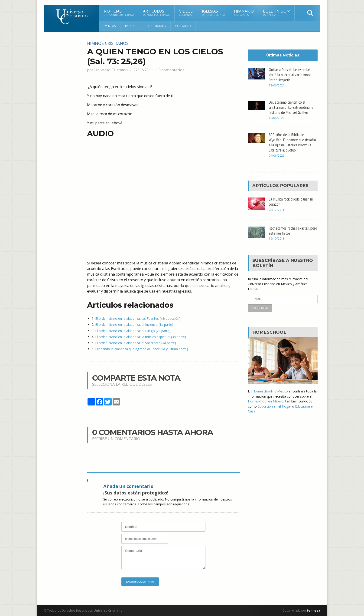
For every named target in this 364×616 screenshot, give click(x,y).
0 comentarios (173, 70)
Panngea (313, 610)
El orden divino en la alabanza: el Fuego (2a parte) (133, 331)
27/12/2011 (144, 70)
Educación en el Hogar (275, 406)
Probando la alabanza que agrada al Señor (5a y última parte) (141, 349)
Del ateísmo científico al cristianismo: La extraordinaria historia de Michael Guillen (291, 107)
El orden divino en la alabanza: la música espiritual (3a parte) (140, 337)
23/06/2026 (276, 85)
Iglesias (213, 13)
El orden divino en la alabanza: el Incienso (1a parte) (134, 324)
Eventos (110, 26)
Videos (186, 13)
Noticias (119, 13)
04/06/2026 (276, 155)
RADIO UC (132, 26)
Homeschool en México (266, 401)
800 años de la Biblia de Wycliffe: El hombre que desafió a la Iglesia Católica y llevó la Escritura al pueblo (292, 142)
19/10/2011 (276, 238)
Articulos (156, 13)
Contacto (183, 26)
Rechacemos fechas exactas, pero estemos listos (290, 230)
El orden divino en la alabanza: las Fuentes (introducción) (138, 318)
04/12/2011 (276, 209)
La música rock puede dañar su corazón (291, 201)
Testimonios (157, 26)
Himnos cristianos (108, 43)
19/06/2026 (276, 118)
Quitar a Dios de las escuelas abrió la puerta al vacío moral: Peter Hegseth (291, 75)
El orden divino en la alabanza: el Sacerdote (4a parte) (135, 343)
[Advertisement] (63, 111)
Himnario (244, 13)
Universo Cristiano (111, 70)
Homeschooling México (270, 391)
